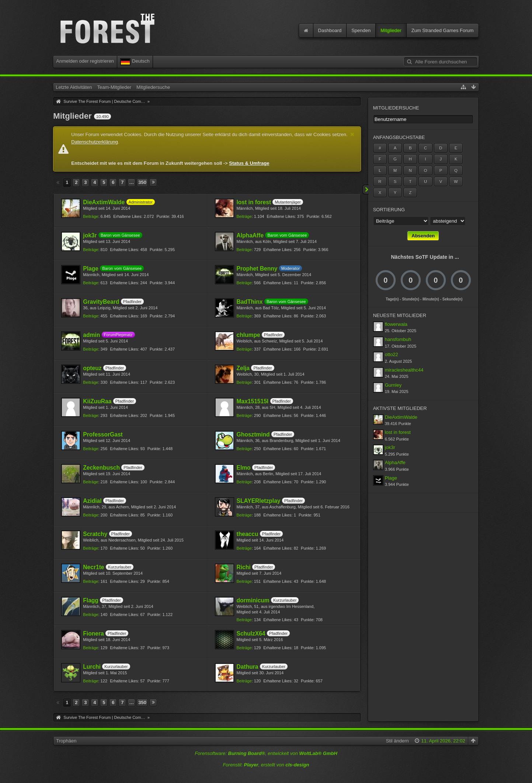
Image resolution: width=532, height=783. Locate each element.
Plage (91, 269)
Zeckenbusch (101, 468)
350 (142, 182)
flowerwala (396, 324)
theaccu (248, 534)
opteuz (92, 368)
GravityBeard (101, 302)
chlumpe (248, 335)
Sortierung (389, 210)
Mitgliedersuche (396, 108)
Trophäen (66, 741)
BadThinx (250, 302)
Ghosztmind (253, 434)
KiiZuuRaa (97, 401)
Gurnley (393, 385)
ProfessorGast (103, 434)
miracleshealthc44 (404, 370)
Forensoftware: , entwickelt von (266, 753)
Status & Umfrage (249, 163)
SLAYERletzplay (259, 501)
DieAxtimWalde (104, 202)
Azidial (92, 501)
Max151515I (253, 401)
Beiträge (91, 216)
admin (91, 335)
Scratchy (95, 534)
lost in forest (254, 202)
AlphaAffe (250, 235)
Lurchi (92, 667)
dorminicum (253, 600)
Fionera (93, 634)
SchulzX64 (251, 634)
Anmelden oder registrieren (85, 61)
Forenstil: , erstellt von (266, 765)
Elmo (244, 468)
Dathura (248, 667)
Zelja (243, 368)
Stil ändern (397, 741)
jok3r (90, 235)
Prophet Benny (257, 269)
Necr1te (93, 567)
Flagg (91, 600)
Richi (244, 567)
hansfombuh (398, 339)
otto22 (392, 354)
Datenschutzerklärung (94, 142)
